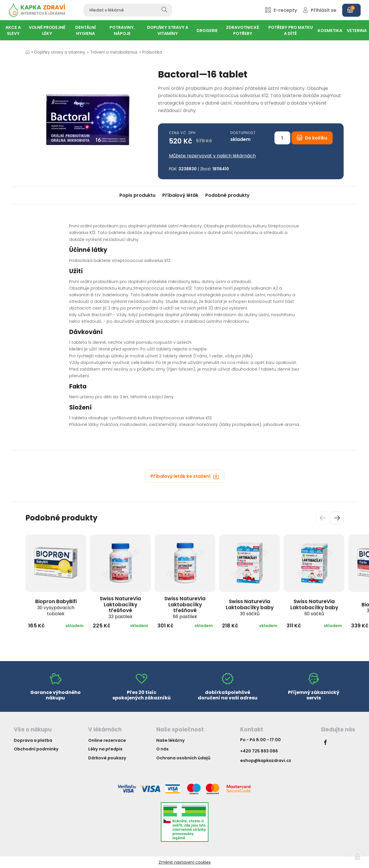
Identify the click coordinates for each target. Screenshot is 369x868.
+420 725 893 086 (259, 751)
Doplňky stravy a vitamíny (60, 52)
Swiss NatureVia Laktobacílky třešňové (120, 607)
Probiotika (152, 52)
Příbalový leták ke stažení (185, 476)
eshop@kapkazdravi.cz (266, 761)
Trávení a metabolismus (114, 52)
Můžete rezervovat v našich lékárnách (212, 156)
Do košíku (312, 138)
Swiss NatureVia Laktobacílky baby (250, 607)
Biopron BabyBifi (56, 607)
